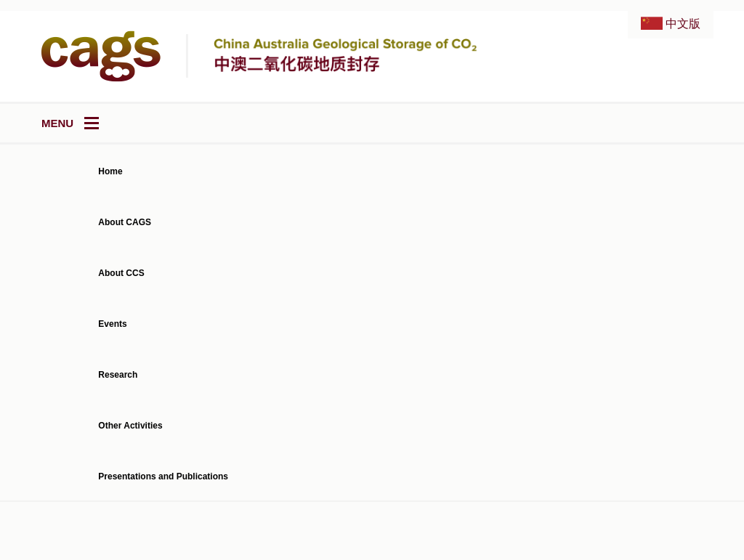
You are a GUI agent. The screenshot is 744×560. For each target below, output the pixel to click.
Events (112, 324)
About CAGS (125, 222)
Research (118, 375)
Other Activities (130, 426)
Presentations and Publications (163, 476)
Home (110, 171)
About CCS (121, 273)
